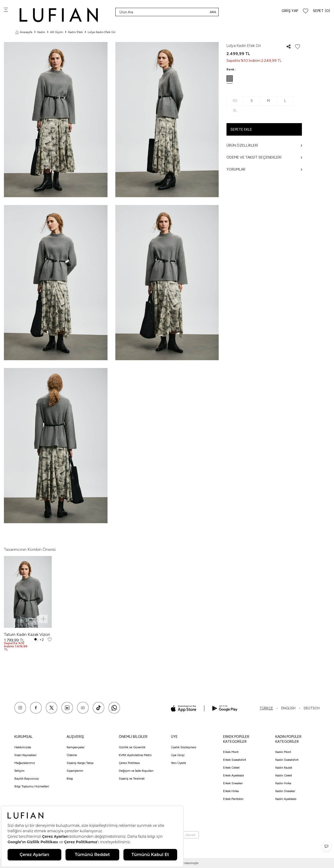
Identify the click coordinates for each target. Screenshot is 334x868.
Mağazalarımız (25, 763)
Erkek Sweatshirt (235, 760)
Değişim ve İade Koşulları (136, 771)
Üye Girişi (178, 755)
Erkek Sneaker (233, 783)
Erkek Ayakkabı (234, 775)
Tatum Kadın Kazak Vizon (27, 634)
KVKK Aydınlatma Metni (135, 755)
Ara (213, 12)
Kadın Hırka (283, 783)
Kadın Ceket (284, 775)
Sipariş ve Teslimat (132, 779)
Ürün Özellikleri (264, 145)
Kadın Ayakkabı (286, 799)
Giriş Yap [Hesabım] (290, 11)
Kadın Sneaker (285, 791)
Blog (70, 779)
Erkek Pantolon (233, 799)
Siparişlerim (75, 771)
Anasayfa (24, 32)
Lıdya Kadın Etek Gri (102, 32)
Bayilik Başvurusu (27, 779)
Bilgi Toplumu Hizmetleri (32, 786)
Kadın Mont (283, 752)
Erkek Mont (231, 752)
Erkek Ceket (231, 768)
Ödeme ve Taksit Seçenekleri (264, 157)
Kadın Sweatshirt (287, 760)
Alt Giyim (57, 32)
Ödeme (72, 755)
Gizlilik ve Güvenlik (132, 747)
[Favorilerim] (306, 11)
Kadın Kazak (284, 768)
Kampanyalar (76, 747)
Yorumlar (264, 169)
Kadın (41, 32)
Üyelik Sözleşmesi (184, 747)
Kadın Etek (75, 32)
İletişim (19, 771)
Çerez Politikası (129, 763)
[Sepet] (321, 11)
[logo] (59, 15)
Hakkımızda (23, 747)
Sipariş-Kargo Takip (80, 763)
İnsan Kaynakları (25, 755)
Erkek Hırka (231, 791)
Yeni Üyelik (178, 763)
